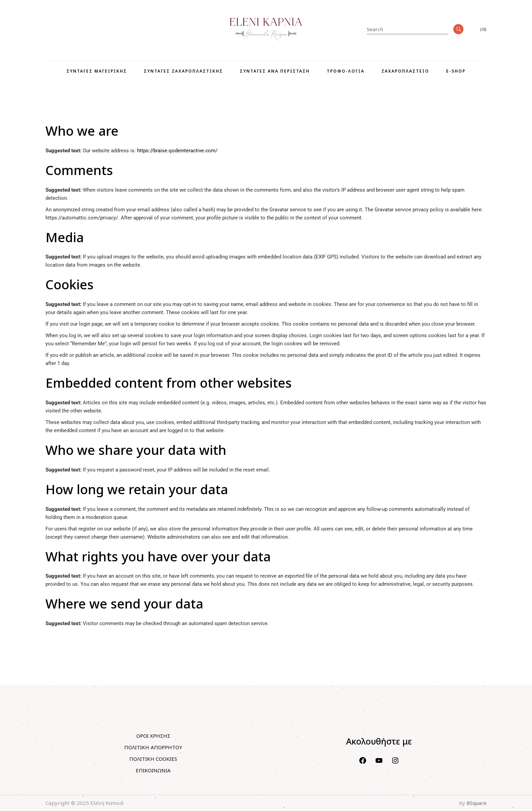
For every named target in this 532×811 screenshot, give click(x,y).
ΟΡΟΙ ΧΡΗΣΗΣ (153, 736)
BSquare (477, 803)
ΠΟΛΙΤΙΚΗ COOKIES (153, 759)
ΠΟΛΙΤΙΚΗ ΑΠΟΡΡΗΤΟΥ (153, 747)
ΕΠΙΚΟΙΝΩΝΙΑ (153, 770)
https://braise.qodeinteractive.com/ (177, 151)
